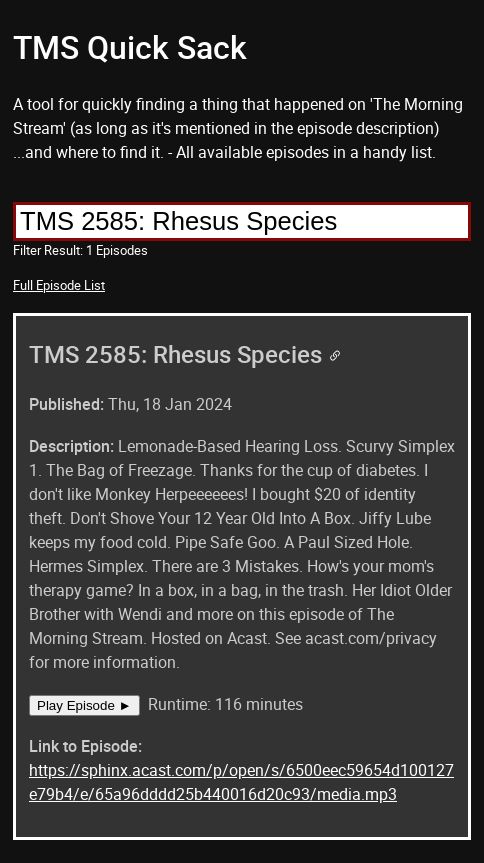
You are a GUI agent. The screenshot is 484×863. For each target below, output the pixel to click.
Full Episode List (59, 285)
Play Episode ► (84, 705)
